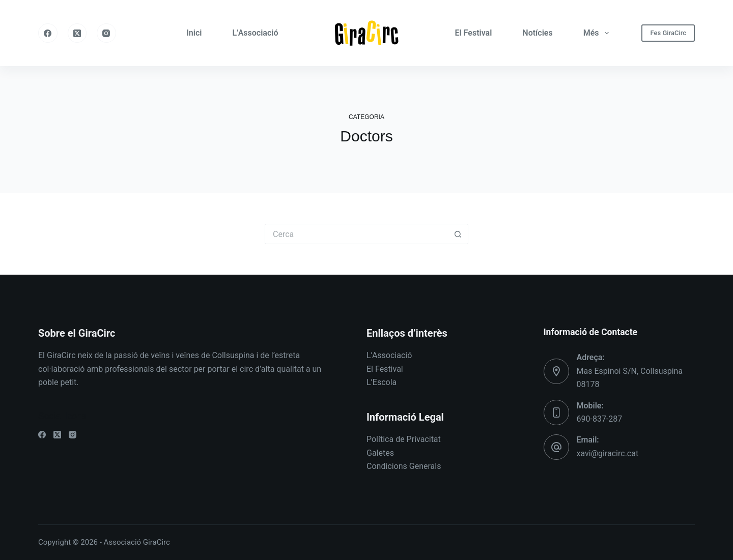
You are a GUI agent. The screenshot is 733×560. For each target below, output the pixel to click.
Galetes (380, 453)
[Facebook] (48, 33)
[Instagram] (106, 33)
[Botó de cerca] (458, 234)
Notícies (537, 33)
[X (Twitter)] (77, 33)
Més (598, 33)
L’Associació (255, 33)
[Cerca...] (356, 234)
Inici (194, 33)
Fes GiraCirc (668, 33)
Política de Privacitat (404, 439)
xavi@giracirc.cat (608, 453)
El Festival (474, 33)
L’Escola (382, 382)
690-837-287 (600, 419)
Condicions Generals (404, 466)
